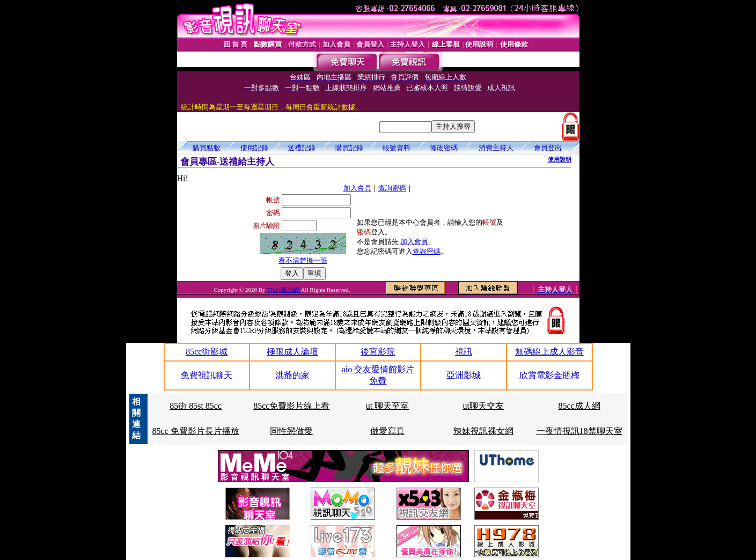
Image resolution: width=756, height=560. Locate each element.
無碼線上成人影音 (549, 352)
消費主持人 (496, 148)
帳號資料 (397, 148)
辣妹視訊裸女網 (483, 431)
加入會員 (357, 188)
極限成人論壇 (292, 352)
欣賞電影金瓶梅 (549, 375)
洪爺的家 (292, 375)
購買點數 (207, 148)
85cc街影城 (207, 352)
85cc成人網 (579, 406)
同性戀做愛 (291, 431)
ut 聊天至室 (387, 406)
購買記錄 (349, 148)
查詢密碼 (392, 188)
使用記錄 (254, 148)
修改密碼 (444, 148)
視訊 (464, 352)
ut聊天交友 (483, 406)
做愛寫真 (387, 431)
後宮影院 (378, 352)
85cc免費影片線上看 (291, 406)
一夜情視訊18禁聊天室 (579, 431)
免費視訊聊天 (207, 375)
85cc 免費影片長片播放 (195, 431)
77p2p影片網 (284, 290)
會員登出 (548, 148)
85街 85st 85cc (196, 406)
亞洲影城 (464, 375)
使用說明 (560, 159)
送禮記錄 (302, 148)
